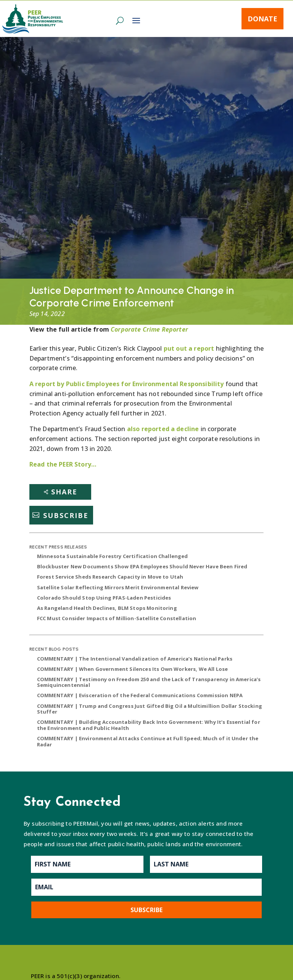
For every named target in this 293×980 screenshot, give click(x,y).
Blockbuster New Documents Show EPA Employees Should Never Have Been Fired (142, 566)
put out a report (189, 348)
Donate (262, 19)
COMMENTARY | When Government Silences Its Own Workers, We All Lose (133, 669)
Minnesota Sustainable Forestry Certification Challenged (113, 556)
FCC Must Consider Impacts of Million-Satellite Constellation (117, 618)
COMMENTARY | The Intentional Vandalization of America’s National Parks (135, 659)
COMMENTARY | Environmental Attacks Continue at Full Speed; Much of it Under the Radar (148, 741)
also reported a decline (162, 429)
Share (64, 492)
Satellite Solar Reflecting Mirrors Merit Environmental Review (118, 587)
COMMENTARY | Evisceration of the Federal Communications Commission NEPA (140, 695)
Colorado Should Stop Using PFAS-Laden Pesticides (104, 598)
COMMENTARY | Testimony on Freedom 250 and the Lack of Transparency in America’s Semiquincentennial (149, 682)
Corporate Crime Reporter (149, 329)
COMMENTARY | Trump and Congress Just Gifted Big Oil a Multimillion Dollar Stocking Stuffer (150, 709)
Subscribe (66, 515)
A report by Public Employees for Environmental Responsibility (127, 384)
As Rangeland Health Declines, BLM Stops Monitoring (107, 608)
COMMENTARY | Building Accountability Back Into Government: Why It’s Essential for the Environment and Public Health (149, 725)
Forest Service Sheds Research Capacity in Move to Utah (110, 577)
